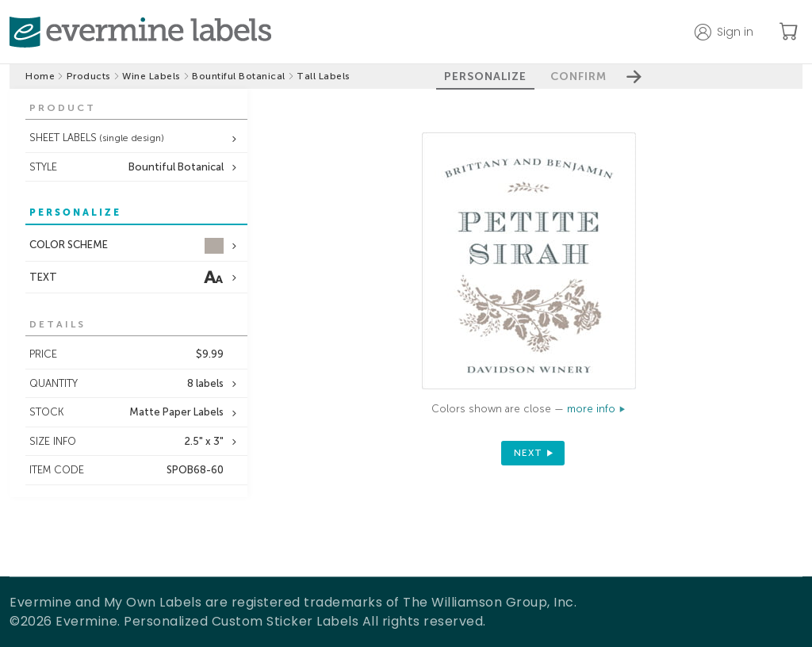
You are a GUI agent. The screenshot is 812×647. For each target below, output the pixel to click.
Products (89, 76)
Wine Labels (151, 76)
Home (40, 76)
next (528, 453)
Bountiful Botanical (239, 76)
